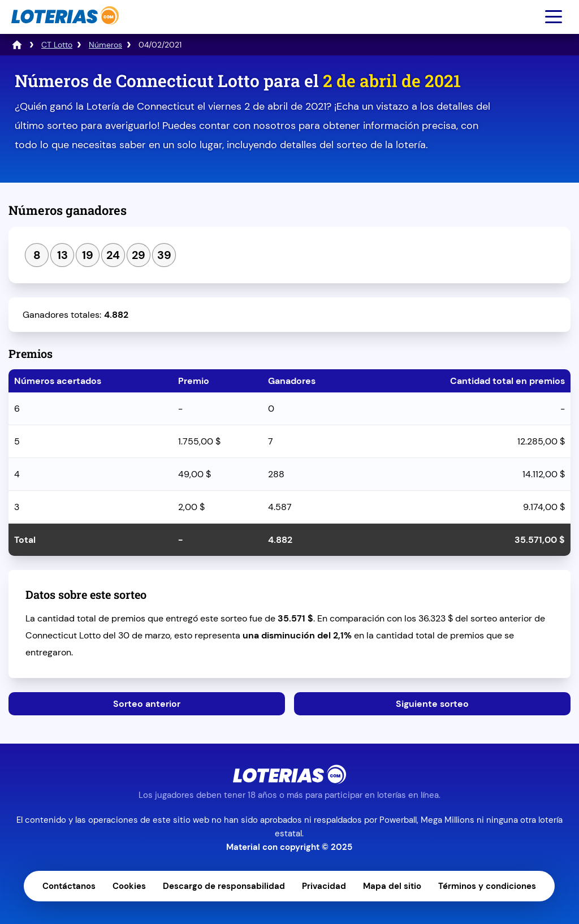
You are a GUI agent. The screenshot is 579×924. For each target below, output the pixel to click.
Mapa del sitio (392, 886)
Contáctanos (69, 886)
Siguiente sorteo (432, 704)
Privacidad (324, 886)
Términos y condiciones (487, 886)
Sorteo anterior (147, 704)
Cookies (129, 886)
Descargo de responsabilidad (224, 886)
